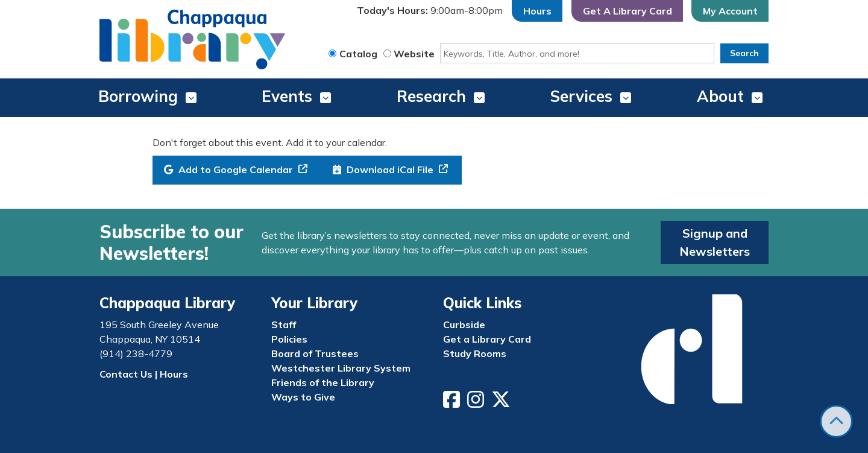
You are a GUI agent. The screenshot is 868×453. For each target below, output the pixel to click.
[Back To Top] (836, 421)
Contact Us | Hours (144, 374)
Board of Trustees (315, 353)
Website (414, 54)
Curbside (464, 325)
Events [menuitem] (287, 96)
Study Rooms (475, 353)
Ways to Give (303, 397)
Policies (289, 339)
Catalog (358, 54)
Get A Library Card (627, 11)
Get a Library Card (487, 339)
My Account (730, 11)
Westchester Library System (341, 368)
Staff (284, 325)
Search (744, 53)
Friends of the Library (323, 382)
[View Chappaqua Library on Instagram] (477, 403)
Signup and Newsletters (715, 242)
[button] (430, 11)
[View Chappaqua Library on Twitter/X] (502, 403)
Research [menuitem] (431, 96)
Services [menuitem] (581, 96)
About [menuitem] (720, 96)
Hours (537, 11)
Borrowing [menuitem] (138, 96)
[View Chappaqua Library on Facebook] (453, 403)
